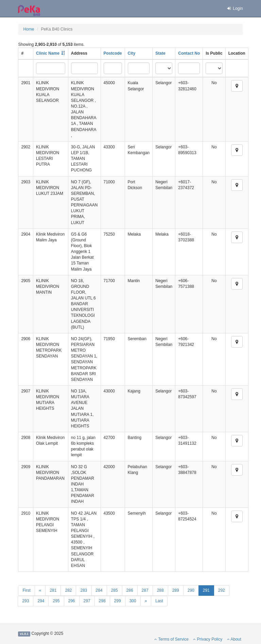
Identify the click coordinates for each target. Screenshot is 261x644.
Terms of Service (171, 639)
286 (130, 590)
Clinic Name (48, 53)
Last (159, 601)
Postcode (113, 53)
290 (191, 590)
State (160, 53)
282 (68, 590)
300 (133, 601)
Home (29, 29)
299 (118, 601)
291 (206, 590)
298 (102, 601)
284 (99, 590)
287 (145, 590)
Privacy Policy (208, 639)
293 (25, 601)
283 (84, 590)
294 (41, 601)
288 (160, 590)
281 (53, 590)
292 (222, 590)
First (26, 590)
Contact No (189, 53)
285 (115, 590)
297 (87, 601)
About (234, 639)
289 (176, 590)
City (132, 53)
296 (72, 601)
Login (234, 8)
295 (56, 601)
